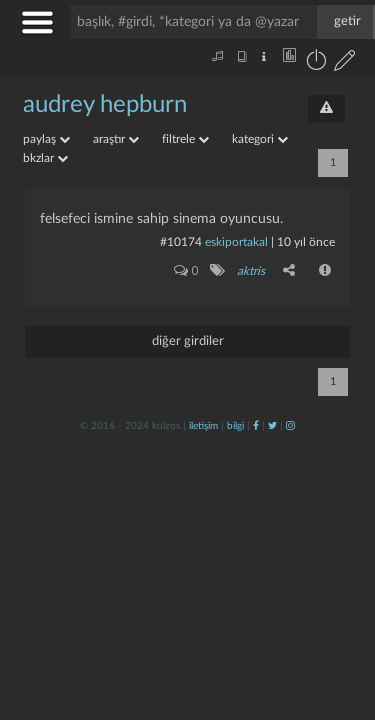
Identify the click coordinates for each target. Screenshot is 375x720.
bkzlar (45, 158)
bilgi (235, 426)
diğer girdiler (188, 341)
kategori (260, 139)
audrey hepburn (105, 105)
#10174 (181, 242)
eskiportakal (236, 242)
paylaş (46, 139)
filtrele (185, 139)
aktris (251, 271)
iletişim (203, 426)
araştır (116, 139)
